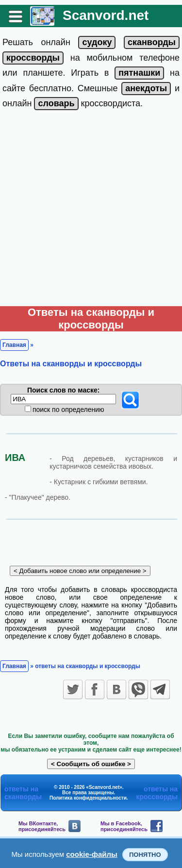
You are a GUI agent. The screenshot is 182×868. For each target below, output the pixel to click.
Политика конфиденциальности (88, 798)
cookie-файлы (92, 854)
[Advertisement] (91, 210)
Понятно (145, 855)
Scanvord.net (106, 15)
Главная (14, 345)
